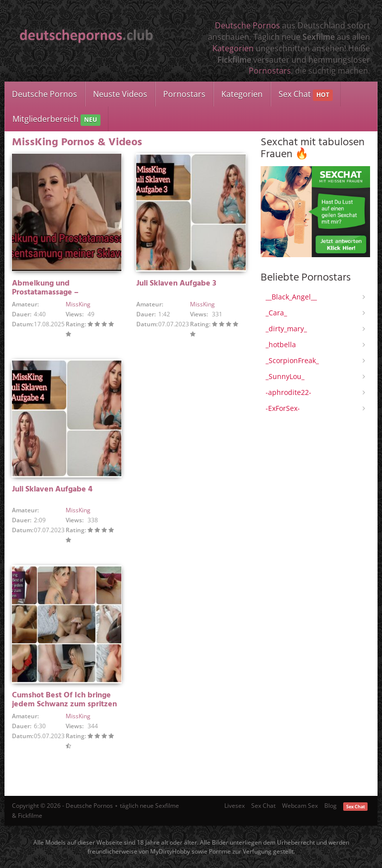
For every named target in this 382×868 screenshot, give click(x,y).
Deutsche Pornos (247, 25)
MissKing (78, 304)
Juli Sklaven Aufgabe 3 (176, 284)
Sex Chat (306, 95)
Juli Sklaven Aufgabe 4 (52, 489)
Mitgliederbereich (56, 120)
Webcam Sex (300, 806)
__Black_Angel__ (291, 297)
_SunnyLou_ (285, 376)
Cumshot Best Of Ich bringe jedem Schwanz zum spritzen (64, 700)
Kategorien (233, 48)
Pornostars (270, 71)
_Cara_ (276, 313)
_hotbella (281, 344)
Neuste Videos (120, 94)
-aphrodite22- (288, 392)
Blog (331, 806)
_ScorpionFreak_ (292, 360)
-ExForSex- (283, 408)
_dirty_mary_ (286, 329)
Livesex (235, 806)
